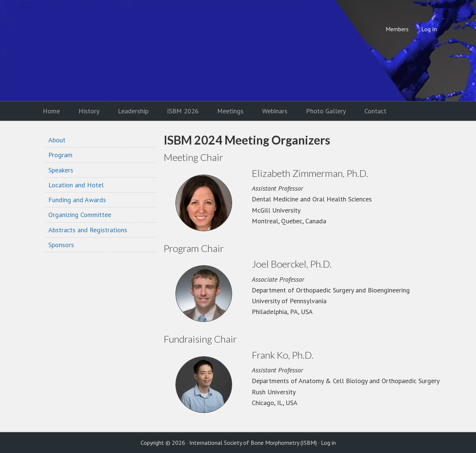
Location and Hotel (76, 185)
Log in (328, 443)
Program (60, 155)
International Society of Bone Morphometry (95, 51)
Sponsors (61, 245)
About (57, 140)
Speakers (61, 170)
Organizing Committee (80, 215)
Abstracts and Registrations (88, 230)
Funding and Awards (77, 200)
